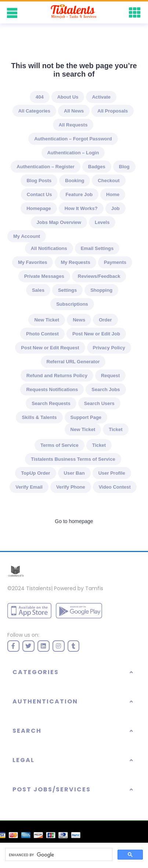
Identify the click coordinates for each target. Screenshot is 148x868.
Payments (115, 262)
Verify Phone (71, 487)
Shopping (101, 290)
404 (40, 97)
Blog (124, 167)
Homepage (39, 208)
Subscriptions (72, 304)
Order (105, 320)
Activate (101, 97)
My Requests (75, 262)
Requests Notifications (52, 389)
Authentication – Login (73, 153)
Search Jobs (106, 389)
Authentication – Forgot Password (73, 139)
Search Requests (51, 403)
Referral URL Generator (73, 362)
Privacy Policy (109, 348)
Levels (102, 222)
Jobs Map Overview (59, 222)
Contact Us (39, 194)
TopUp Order (35, 473)
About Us (68, 97)
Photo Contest (42, 334)
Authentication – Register (45, 167)
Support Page (86, 417)
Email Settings (97, 248)
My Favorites (33, 262)
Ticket (115, 429)
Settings (67, 290)
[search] (58, 855)
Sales (38, 290)
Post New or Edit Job (96, 334)
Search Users (99, 403)
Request (110, 376)
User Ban (74, 473)
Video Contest (115, 487)
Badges (97, 167)
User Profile (112, 473)
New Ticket (47, 320)
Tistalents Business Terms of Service (73, 459)
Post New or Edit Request (50, 348)
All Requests (73, 125)
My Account (27, 236)
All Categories (34, 111)
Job (115, 208)
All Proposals (113, 111)
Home (113, 194)
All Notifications (49, 248)
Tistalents (39, 588)
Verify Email (29, 487)
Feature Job (79, 194)
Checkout (109, 181)
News (79, 320)
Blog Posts (39, 181)
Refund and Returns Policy (57, 376)
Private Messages (44, 276)
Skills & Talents (39, 417)
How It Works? (81, 208)
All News (74, 111)
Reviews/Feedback (99, 276)
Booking (75, 181)
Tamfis (94, 588)
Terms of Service (59, 445)
